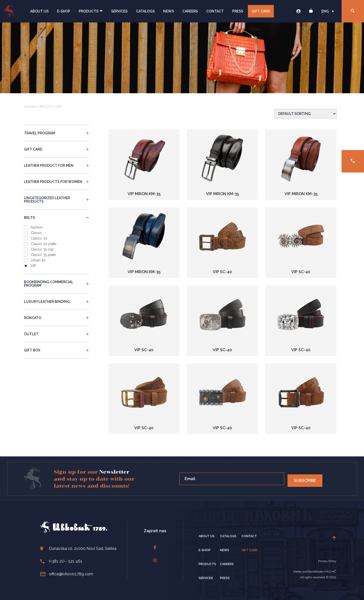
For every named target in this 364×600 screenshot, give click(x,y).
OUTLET (56, 334)
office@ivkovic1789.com (67, 574)
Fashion (37, 227)
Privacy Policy (327, 561)
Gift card (261, 11)
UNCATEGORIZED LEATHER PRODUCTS (56, 200)
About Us (39, 11)
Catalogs (145, 11)
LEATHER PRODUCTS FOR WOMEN (56, 182)
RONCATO (56, 318)
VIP (33, 266)
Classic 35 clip (42, 249)
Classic (36, 233)
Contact (215, 11)
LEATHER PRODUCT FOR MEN (56, 166)
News (169, 11)
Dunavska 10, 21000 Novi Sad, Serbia (78, 549)
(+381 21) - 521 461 (61, 561)
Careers (190, 11)
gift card (56, 149)
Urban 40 (38, 260)
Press (238, 11)
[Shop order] (306, 114)
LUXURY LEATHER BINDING (56, 302)
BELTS (46, 107)
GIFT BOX (56, 350)
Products (91, 11)
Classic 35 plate (43, 255)
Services (119, 11)
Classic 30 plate (43, 244)
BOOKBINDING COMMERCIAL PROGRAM (56, 284)
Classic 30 (39, 238)
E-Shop (64, 11)
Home (30, 107)
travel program (56, 133)
